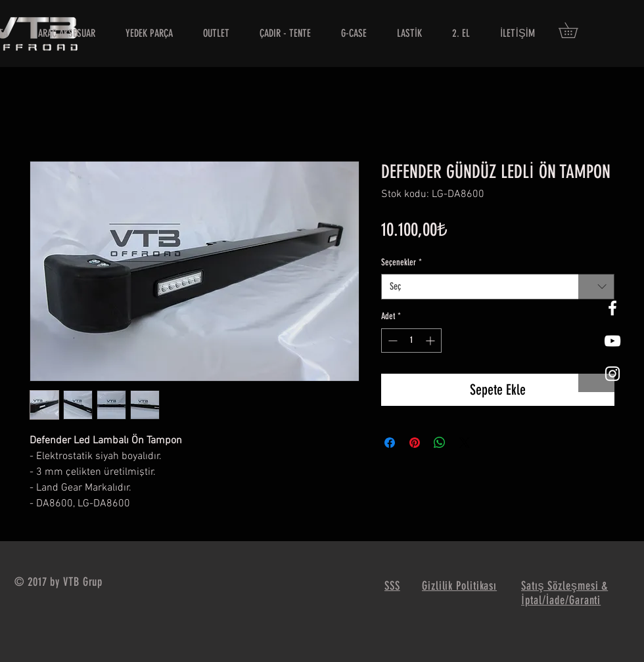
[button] (576, 30)
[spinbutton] (411, 341)
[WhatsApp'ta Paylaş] (440, 443)
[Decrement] (391, 341)
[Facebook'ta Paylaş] (390, 443)
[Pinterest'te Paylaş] (415, 443)
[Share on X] (465, 443)
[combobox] (498, 287)
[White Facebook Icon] (612, 308)
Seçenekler (402, 262)
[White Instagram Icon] (612, 374)
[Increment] (431, 341)
